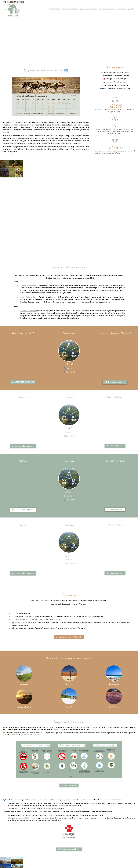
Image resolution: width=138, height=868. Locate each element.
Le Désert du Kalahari (28, 313)
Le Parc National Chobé (29, 298)
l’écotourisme (58, 730)
